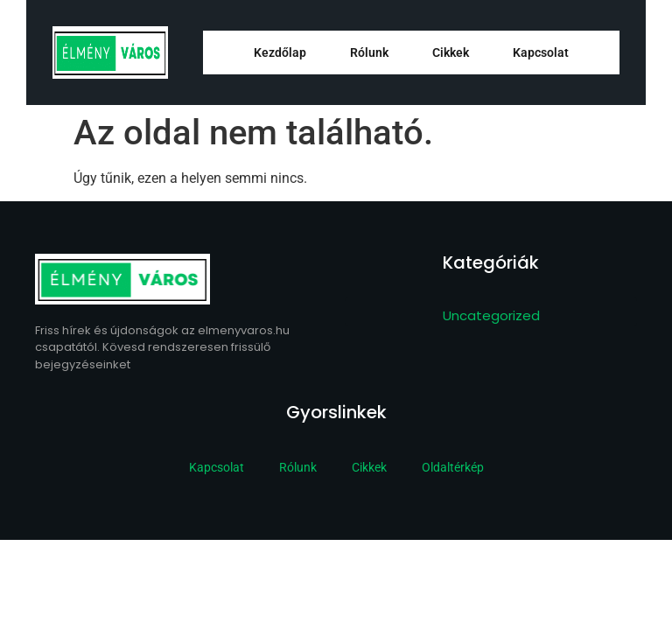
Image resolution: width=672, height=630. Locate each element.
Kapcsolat (541, 52)
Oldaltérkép (453, 467)
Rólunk (369, 52)
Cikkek (451, 52)
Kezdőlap (280, 52)
